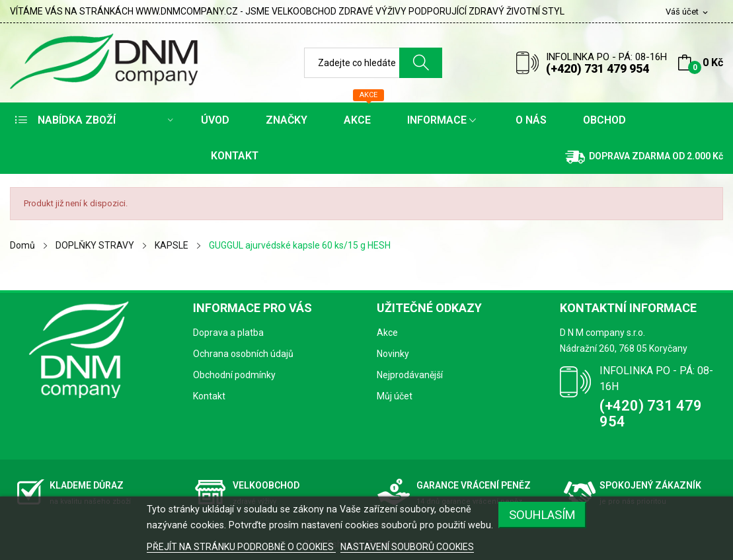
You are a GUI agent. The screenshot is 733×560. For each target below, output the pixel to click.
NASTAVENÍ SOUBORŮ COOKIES (407, 547)
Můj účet (395, 396)
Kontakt (209, 396)
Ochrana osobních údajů (243, 354)
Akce (387, 333)
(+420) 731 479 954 (598, 68)
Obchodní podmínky (234, 375)
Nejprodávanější (410, 375)
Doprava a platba (228, 333)
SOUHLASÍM (542, 515)
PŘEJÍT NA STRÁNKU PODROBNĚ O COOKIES (241, 547)
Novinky (393, 354)
